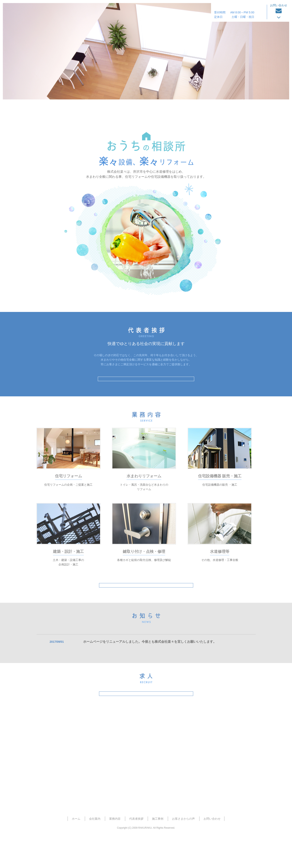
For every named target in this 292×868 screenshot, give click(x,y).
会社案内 (111, 109)
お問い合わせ (212, 850)
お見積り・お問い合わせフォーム (146, 797)
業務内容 (138, 109)
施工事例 (199, 109)
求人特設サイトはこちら (146, 719)
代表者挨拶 (167, 109)
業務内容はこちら (146, 601)
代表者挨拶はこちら (146, 384)
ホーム (50, 111)
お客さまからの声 (236, 109)
